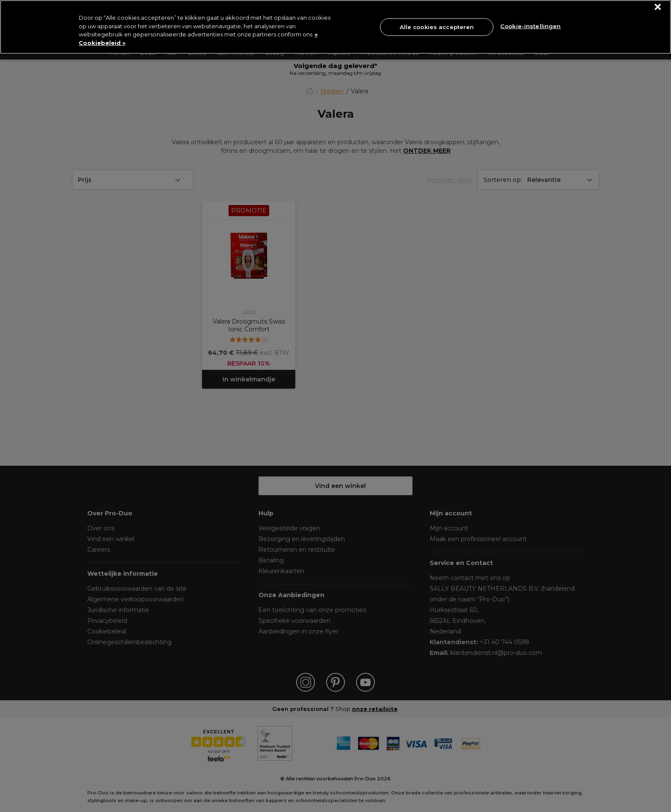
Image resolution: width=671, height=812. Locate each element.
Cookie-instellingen (530, 26)
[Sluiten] (658, 7)
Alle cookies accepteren (437, 27)
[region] (335, 27)
